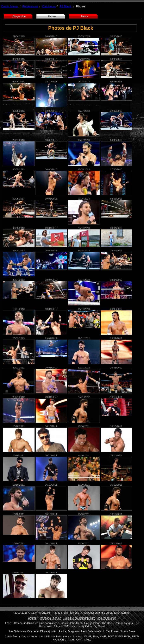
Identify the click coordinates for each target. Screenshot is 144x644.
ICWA (79, 640)
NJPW (119, 636)
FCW (110, 636)
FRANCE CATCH (63, 640)
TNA (95, 636)
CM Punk (69, 626)
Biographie (19, 16)
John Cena (76, 623)
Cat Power (112, 631)
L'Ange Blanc (92, 623)
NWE (103, 636)
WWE (88, 636)
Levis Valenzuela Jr (93, 631)
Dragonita (74, 631)
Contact (33, 618)
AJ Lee (58, 626)
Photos (52, 16)
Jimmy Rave (128, 631)
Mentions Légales (50, 618)
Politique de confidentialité (79, 618)
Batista (64, 623)
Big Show (99, 626)
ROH (127, 636)
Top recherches (107, 618)
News (84, 16)
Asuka (62, 631)
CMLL (87, 640)
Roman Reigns (124, 623)
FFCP (135, 636)
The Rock (107, 623)
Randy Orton (84, 626)
